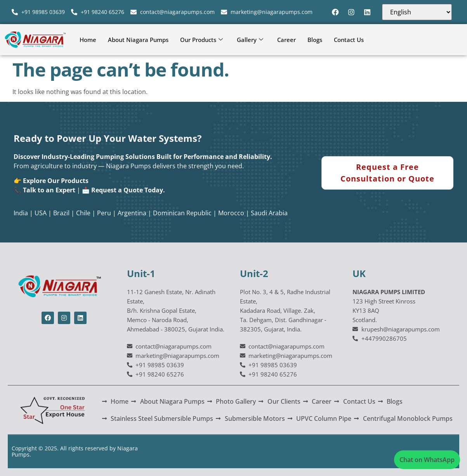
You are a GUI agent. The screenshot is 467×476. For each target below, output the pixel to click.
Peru (104, 213)
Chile (83, 213)
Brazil (61, 213)
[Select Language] (417, 12)
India (21, 213)
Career (286, 40)
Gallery (250, 40)
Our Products (201, 40)
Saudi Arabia (269, 213)
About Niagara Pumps (138, 40)
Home (88, 40)
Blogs (315, 40)
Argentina (132, 213)
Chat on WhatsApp (427, 460)
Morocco (231, 213)
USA (41, 213)
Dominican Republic (182, 213)
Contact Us (349, 40)
